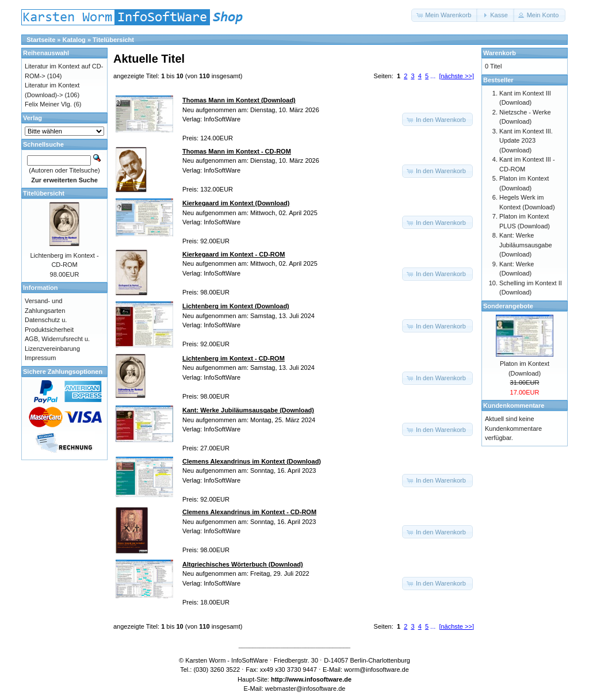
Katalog (74, 40)
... (433, 76)
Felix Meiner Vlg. (48, 104)
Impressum (40, 358)
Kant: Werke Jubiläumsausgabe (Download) (526, 245)
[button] (445, 15)
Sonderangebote (508, 306)
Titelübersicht (113, 40)
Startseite (41, 40)
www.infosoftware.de (320, 679)
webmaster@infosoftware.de (305, 688)
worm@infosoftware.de (376, 670)
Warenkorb (500, 53)
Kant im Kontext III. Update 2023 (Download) (526, 141)
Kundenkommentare (514, 406)
